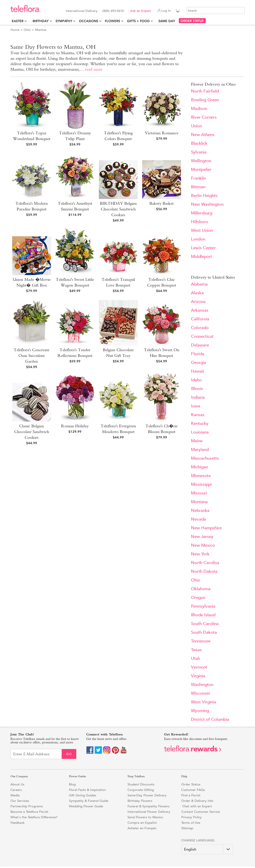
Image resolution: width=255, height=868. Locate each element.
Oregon (198, 598)
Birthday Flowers (140, 801)
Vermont (199, 667)
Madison (199, 109)
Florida (198, 354)
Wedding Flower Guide (86, 806)
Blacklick (199, 143)
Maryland (200, 450)
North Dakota (204, 571)
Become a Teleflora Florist (29, 812)
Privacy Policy (191, 817)
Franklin (198, 178)
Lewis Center (203, 248)
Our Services (20, 801)
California (200, 319)
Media (15, 795)
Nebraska (200, 510)
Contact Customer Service (201, 812)
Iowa (196, 406)
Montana (199, 502)
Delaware (200, 345)
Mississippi (201, 484)
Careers (16, 790)
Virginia (198, 676)
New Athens (203, 135)
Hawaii (197, 371)
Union (196, 126)
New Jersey (202, 537)
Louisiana (200, 432)
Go (69, 754)
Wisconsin (200, 693)
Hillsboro (200, 222)
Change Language (198, 840)
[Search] (216, 10)
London (198, 239)
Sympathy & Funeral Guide (89, 801)
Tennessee (201, 641)
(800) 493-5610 (113, 11)
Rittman (198, 187)
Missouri (199, 493)
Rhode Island (203, 615)
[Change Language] (207, 849)
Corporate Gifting (141, 790)
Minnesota (201, 476)
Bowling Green (205, 100)
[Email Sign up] (36, 754)
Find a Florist (191, 795)
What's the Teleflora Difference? (34, 817)
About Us (17, 784)
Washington (202, 685)
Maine (197, 441)
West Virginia (204, 702)
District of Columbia (210, 719)
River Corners (204, 117)
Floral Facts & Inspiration (87, 790)
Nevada (198, 519)
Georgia (199, 362)
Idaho (196, 380)
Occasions (89, 21)
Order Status (191, 784)
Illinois (197, 389)
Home (15, 30)
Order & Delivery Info (197, 801)
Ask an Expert (141, 11)
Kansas (198, 415)
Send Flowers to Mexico (145, 817)
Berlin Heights (204, 196)
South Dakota (204, 632)
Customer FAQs (193, 790)
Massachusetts (205, 458)
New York (200, 554)
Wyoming (200, 711)
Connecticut (202, 336)
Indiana (198, 397)
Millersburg (202, 213)
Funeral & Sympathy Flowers (149, 806)
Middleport (201, 257)
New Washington (207, 204)
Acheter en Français (142, 828)
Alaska (197, 293)
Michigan (199, 467)
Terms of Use (191, 823)
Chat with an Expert (197, 806)
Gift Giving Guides (83, 795)
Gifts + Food (138, 21)
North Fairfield (205, 91)
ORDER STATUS (192, 21)
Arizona (198, 302)
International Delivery (82, 11)
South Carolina (205, 624)
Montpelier (201, 169)
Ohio (27, 30)
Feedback (18, 823)
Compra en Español (142, 823)
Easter (18, 21)
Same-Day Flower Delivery (147, 795)
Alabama (199, 284)
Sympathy (64, 21)
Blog (72, 784)
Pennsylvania (203, 606)
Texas (196, 650)
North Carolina (205, 563)
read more (94, 69)
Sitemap (187, 828)
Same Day (168, 21)
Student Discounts (141, 784)
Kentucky (200, 423)
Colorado (200, 328)
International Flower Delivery (149, 812)
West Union (202, 230)
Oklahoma (201, 589)
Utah (195, 658)
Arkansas (200, 310)
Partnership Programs (27, 806)
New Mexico (203, 545)
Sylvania (199, 152)
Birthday (41, 21)
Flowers (112, 21)
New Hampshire (206, 528)
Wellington (201, 161)
